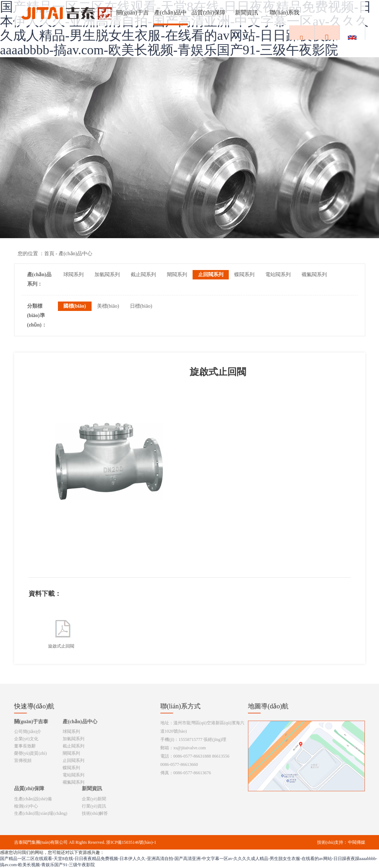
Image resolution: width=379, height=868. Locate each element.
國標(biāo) (75, 306)
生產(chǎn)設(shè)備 (33, 799)
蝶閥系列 (244, 275)
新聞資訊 (247, 12)
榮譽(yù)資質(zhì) (31, 753)
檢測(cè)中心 (26, 806)
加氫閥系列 (107, 275)
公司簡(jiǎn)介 (28, 732)
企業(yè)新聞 (94, 799)
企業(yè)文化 (26, 739)
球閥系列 (73, 275)
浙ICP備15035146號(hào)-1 (131, 842)
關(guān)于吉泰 (132, 17)
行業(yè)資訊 (94, 806)
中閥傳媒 (357, 842)
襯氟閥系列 (314, 275)
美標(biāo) (108, 306)
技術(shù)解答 (95, 813)
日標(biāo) (141, 306)
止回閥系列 (211, 275)
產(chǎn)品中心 (171, 17)
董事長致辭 (25, 746)
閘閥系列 (177, 275)
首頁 (49, 254)
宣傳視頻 (23, 760)
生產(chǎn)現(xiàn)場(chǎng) (41, 813)
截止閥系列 (143, 275)
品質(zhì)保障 (209, 12)
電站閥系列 (278, 275)
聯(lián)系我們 (285, 17)
